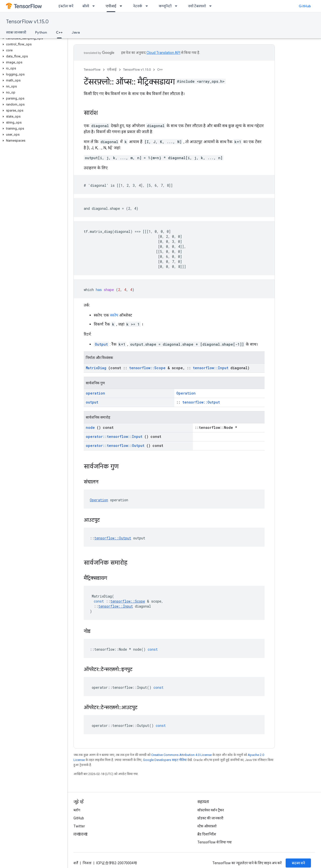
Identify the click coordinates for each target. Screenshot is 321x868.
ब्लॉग (77, 810)
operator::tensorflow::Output (115, 446)
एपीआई (112, 70)
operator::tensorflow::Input (114, 437)
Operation (186, 393)
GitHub (305, 6)
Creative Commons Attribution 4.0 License (181, 755)
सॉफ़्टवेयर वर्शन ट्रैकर (211, 810)
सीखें (86, 6)
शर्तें (76, 863)
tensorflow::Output (201, 402)
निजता (87, 863)
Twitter (79, 826)
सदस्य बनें (298, 863)
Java (76, 32)
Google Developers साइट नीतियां (165, 760)
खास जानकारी (16, 32)
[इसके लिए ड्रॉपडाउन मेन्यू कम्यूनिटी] (178, 6)
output (92, 402)
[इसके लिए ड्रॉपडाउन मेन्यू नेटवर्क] (148, 6)
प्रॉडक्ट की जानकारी (210, 818)
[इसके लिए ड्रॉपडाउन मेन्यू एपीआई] (122, 6)
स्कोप (114, 315)
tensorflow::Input (211, 368)
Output (101, 344)
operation (95, 393)
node (90, 427)
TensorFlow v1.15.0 (27, 22)
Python (41, 32)
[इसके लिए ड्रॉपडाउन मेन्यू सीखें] (95, 6)
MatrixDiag (96, 368)
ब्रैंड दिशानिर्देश (207, 834)
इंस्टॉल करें (66, 6)
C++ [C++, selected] (59, 32)
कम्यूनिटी (165, 6)
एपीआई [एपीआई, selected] (111, 6)
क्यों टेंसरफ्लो (197, 6)
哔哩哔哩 (81, 834)
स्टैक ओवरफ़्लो (207, 826)
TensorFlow (92, 70)
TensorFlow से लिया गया (215, 842)
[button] (33, 38)
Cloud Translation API (163, 53)
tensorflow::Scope (147, 368)
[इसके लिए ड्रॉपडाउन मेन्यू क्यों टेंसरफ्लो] (212, 6)
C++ (160, 70)
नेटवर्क (138, 6)
